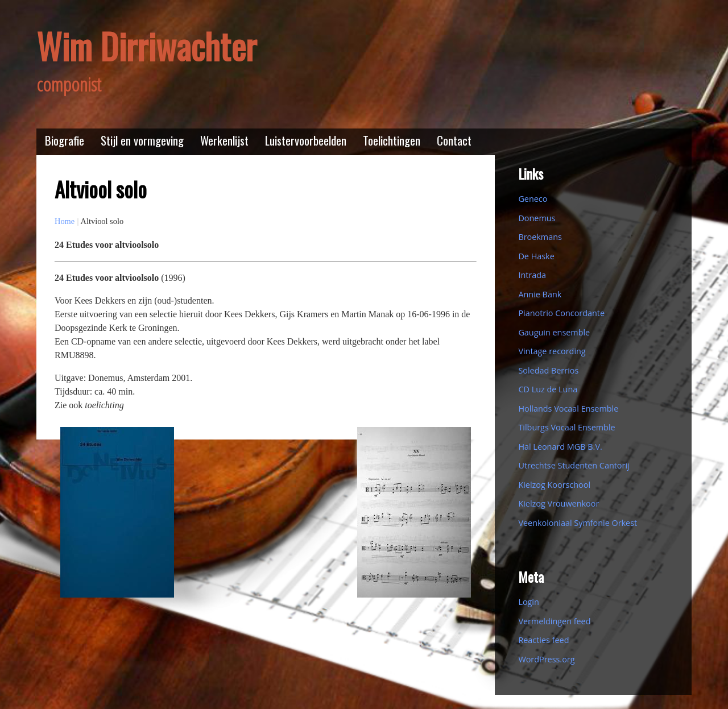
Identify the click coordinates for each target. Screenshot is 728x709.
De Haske (536, 256)
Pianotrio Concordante (561, 313)
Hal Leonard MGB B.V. (560, 447)
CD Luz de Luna (548, 389)
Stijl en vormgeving (142, 140)
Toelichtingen (392, 140)
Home (65, 221)
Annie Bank (540, 294)
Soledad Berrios (548, 370)
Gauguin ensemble (554, 332)
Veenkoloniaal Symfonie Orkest (578, 523)
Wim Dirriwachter (146, 46)
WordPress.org (546, 659)
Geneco (533, 199)
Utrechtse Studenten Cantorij (574, 465)
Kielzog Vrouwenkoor (559, 503)
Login (528, 602)
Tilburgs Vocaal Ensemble (566, 427)
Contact (454, 140)
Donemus (537, 218)
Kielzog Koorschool (554, 485)
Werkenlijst (224, 140)
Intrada (532, 275)
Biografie (65, 140)
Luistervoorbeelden (306, 140)
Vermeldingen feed (554, 621)
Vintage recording (552, 351)
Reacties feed (543, 640)
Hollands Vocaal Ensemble (568, 409)
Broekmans (540, 237)
